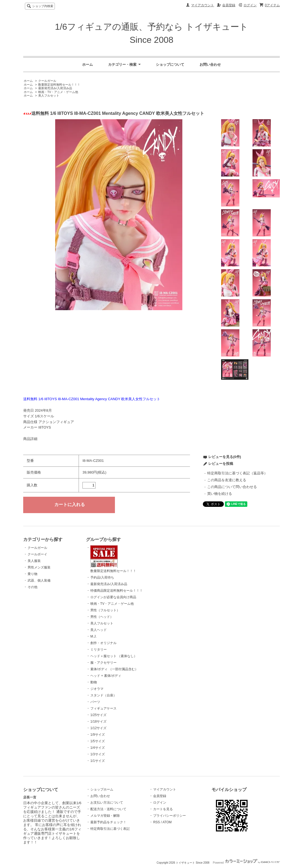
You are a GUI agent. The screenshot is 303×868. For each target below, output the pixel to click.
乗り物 (32, 574)
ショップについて (170, 65)
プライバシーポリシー (170, 816)
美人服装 (34, 561)
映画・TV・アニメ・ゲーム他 (58, 92)
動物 (94, 682)
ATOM (167, 822)
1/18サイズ (98, 722)
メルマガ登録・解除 (105, 816)
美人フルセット (49, 95)
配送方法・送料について (108, 809)
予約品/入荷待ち (102, 577)
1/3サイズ (98, 754)
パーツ (95, 702)
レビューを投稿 (221, 464)
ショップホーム (102, 789)
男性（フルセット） (105, 610)
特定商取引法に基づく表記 (110, 829)
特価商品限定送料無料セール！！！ (117, 591)
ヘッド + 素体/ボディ (106, 676)
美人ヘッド (99, 630)
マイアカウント (203, 5)
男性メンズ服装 (39, 567)
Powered (246, 863)
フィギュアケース (103, 708)
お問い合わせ (210, 65)
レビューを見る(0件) (225, 457)
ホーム (87, 65)
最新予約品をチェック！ (108, 822)
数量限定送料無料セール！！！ (59, 85)
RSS (157, 822)
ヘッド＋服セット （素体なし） (114, 656)
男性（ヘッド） (102, 617)
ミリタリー (99, 649)
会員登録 (229, 5)
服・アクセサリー (103, 663)
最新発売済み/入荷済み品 (55, 88)
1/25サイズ (98, 715)
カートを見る (163, 809)
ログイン (250, 5)
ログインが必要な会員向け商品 (113, 597)
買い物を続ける (220, 494)
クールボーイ (37, 554)
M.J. (93, 636)
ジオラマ (97, 689)
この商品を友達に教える (227, 480)
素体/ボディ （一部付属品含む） (114, 669)
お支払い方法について (107, 803)
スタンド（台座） (103, 695)
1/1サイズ (98, 761)
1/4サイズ (98, 748)
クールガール (47, 81)
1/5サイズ (98, 741)
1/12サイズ (98, 728)
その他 (32, 587)
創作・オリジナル (103, 643)
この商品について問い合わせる (232, 487)
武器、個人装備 (39, 580)
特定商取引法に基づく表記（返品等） (237, 473)
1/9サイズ (98, 735)
